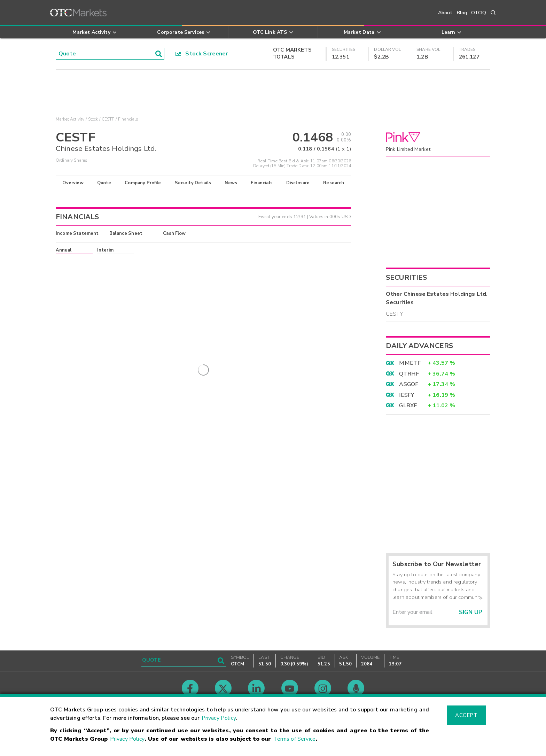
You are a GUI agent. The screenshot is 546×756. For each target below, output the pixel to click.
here (150, 263)
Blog (462, 13)
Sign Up (471, 612)
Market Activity (70, 119)
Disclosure (298, 183)
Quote (104, 183)
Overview (73, 183)
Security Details (193, 183)
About (445, 13)
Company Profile (143, 183)
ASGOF (409, 384)
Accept (466, 715)
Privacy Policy (219, 718)
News (231, 183)
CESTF (108, 119)
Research (334, 183)
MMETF (410, 363)
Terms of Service (294, 739)
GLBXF (408, 406)
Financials (262, 183)
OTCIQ (479, 13)
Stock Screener (202, 54)
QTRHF (409, 374)
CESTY (394, 314)
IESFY (407, 395)
